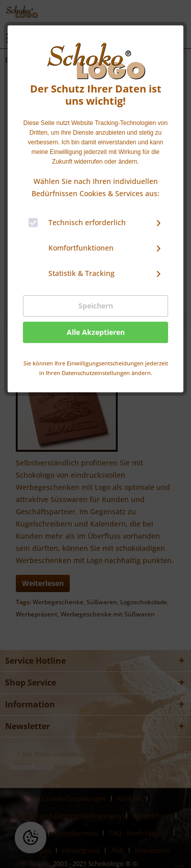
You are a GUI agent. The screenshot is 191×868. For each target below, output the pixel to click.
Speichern (96, 306)
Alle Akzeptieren (96, 332)
